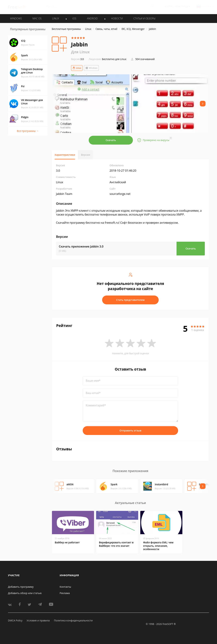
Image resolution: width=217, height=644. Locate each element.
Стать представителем (131, 300)
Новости (117, 18)
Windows (91, 68)
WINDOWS (16, 18)
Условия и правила (38, 620)
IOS (74, 18)
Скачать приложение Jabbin (81, 246)
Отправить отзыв (130, 430)
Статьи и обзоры (144, 18)
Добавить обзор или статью (25, 593)
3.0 (77, 59)
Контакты (65, 587)
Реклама (65, 593)
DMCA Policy (15, 620)
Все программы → (28, 131)
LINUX (55, 18)
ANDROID (92, 18)
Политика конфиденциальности (73, 620)
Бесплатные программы (66, 29)
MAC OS (37, 18)
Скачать (111, 140)
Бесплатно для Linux (114, 59)
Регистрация (182, 6)
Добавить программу (21, 587)
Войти (169, 6)
